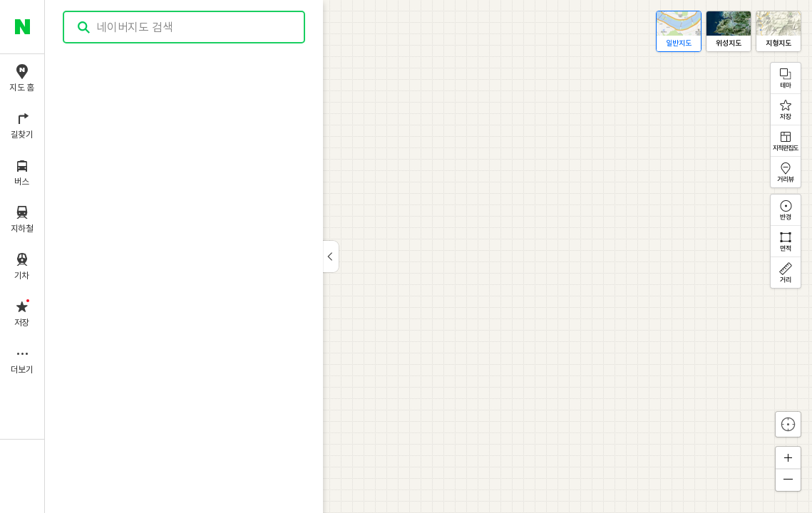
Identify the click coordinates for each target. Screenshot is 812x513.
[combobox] (185, 27)
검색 (84, 27)
